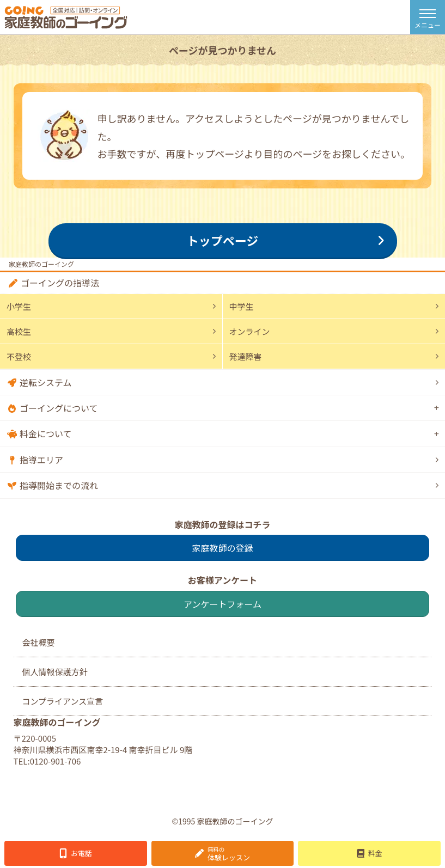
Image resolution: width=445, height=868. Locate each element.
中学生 (242, 306)
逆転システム (46, 382)
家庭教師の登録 (222, 548)
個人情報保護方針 (55, 672)
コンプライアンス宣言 (63, 701)
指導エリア (41, 460)
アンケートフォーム (222, 604)
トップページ (223, 240)
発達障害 (246, 356)
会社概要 (39, 642)
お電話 (81, 853)
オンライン (250, 331)
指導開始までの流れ (59, 485)
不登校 (19, 356)
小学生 (19, 306)
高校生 (19, 331)
